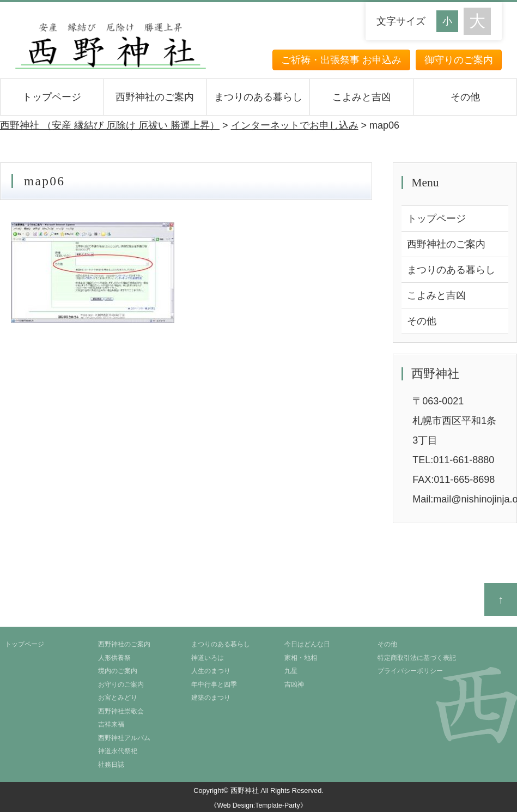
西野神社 (245, 790)
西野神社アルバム (124, 738)
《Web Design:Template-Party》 (258, 805)
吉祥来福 (111, 724)
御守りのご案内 (459, 60)
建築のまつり (211, 698)
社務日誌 (111, 765)
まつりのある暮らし (258, 97)
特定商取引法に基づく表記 (417, 658)
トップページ (52, 97)
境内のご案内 (118, 671)
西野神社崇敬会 (121, 711)
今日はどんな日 (307, 644)
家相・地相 (301, 658)
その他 (465, 97)
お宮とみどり (118, 698)
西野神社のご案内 (155, 97)
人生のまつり (211, 671)
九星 (291, 671)
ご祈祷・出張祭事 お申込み (341, 60)
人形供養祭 (114, 658)
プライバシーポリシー (410, 671)
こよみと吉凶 (362, 97)
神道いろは (208, 658)
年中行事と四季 (214, 684)
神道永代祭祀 (118, 751)
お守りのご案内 (121, 684)
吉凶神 (294, 684)
